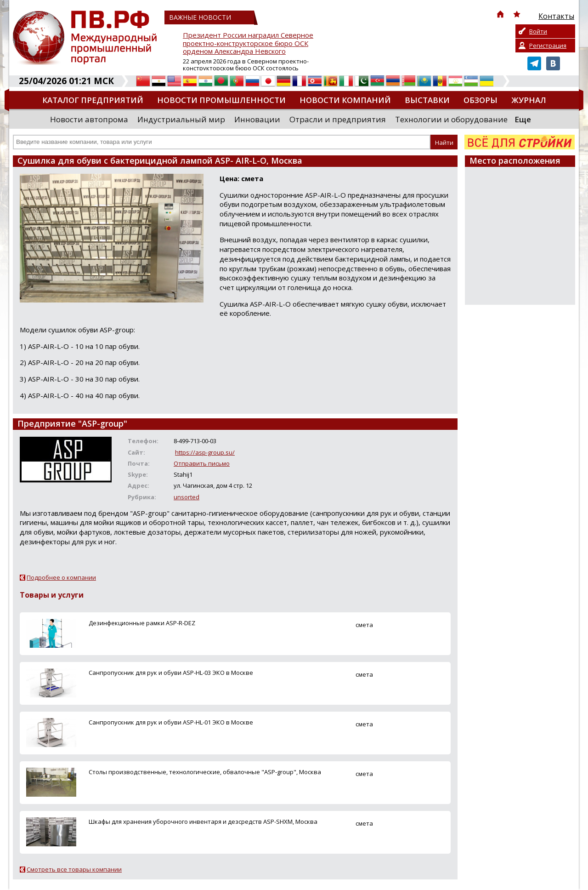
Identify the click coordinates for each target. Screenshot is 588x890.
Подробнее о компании (61, 577)
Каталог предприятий (93, 100)
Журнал (529, 100)
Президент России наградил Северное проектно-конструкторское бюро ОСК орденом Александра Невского (248, 43)
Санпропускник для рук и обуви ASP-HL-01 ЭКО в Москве (171, 722)
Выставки (427, 100)
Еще (523, 119)
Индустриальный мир (181, 119)
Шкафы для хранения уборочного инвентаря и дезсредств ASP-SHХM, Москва (203, 822)
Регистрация (548, 46)
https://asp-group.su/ (205, 452)
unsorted (187, 497)
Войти (538, 31)
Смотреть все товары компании (74, 869)
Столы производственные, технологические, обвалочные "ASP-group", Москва (205, 772)
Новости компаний (345, 100)
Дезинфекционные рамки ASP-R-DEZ (142, 623)
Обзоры (481, 100)
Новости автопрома (89, 119)
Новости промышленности (221, 100)
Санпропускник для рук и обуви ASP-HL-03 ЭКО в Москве (171, 673)
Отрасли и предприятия (338, 119)
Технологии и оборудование (451, 119)
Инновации (257, 119)
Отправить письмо (202, 463)
